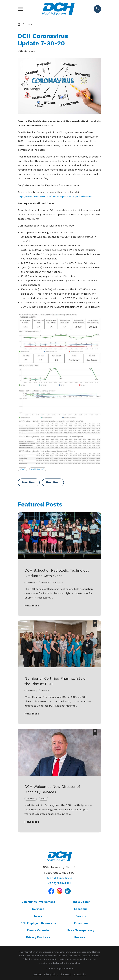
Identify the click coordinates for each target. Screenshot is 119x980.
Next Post (53, 482)
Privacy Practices (38, 937)
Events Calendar (38, 930)
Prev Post (29, 482)
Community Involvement (38, 902)
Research (81, 937)
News (22, 469)
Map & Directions (60, 878)
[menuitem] (38, 974)
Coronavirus (38, 469)
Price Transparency (81, 930)
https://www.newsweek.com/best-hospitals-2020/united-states (55, 196)
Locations (81, 909)
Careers (81, 916)
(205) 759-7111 (59, 883)
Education (81, 923)
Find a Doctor (81, 902)
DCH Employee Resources (38, 923)
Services (38, 909)
